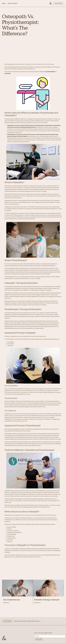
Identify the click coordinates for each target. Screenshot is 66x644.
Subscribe (39, 639)
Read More (6, 603)
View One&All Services (12, 600)
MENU (4, 3)
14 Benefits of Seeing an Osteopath (47, 600)
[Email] (50, 636)
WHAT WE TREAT (13, 3)
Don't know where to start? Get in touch (27, 621)
